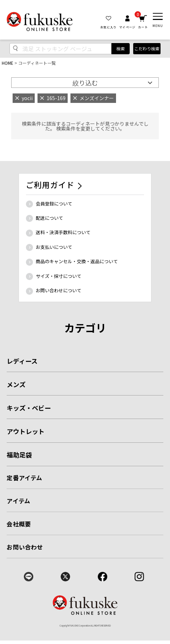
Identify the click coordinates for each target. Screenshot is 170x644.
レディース (22, 361)
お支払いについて (54, 247)
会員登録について (54, 204)
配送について (49, 218)
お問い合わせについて (59, 290)
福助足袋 (19, 455)
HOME (8, 63)
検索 (121, 48)
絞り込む (85, 83)
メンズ (16, 384)
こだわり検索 (147, 48)
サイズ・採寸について (59, 276)
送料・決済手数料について (63, 232)
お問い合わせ (25, 547)
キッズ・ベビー (29, 408)
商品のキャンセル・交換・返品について (77, 261)
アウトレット (26, 431)
